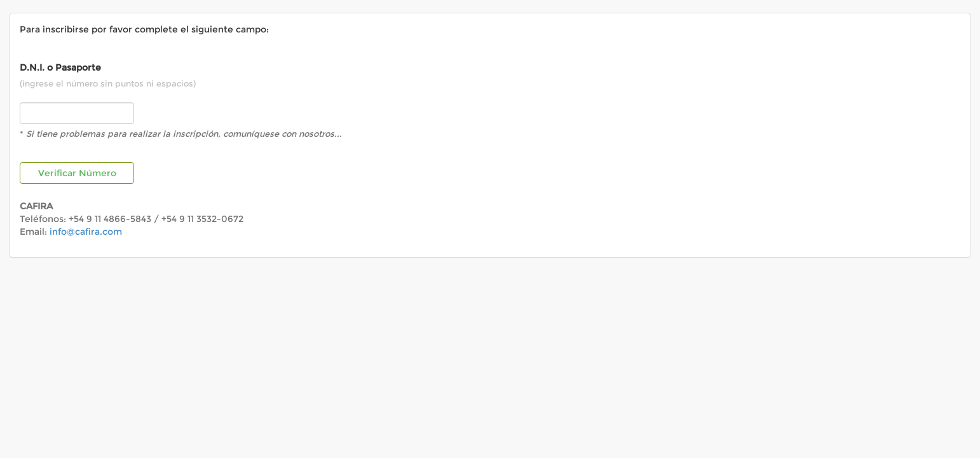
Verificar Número (77, 173)
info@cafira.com (86, 232)
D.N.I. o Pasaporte (60, 67)
